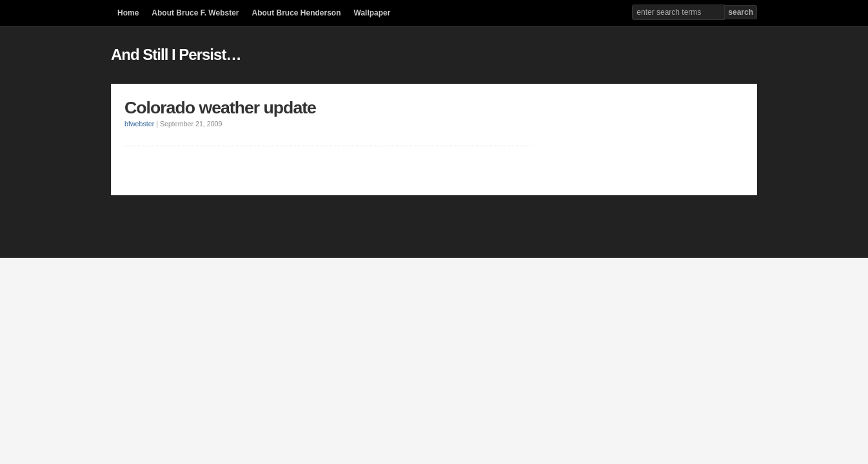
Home (128, 13)
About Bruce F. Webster (195, 13)
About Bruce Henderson (296, 13)
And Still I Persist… (176, 54)
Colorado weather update (220, 108)
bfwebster (139, 124)
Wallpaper (372, 13)
